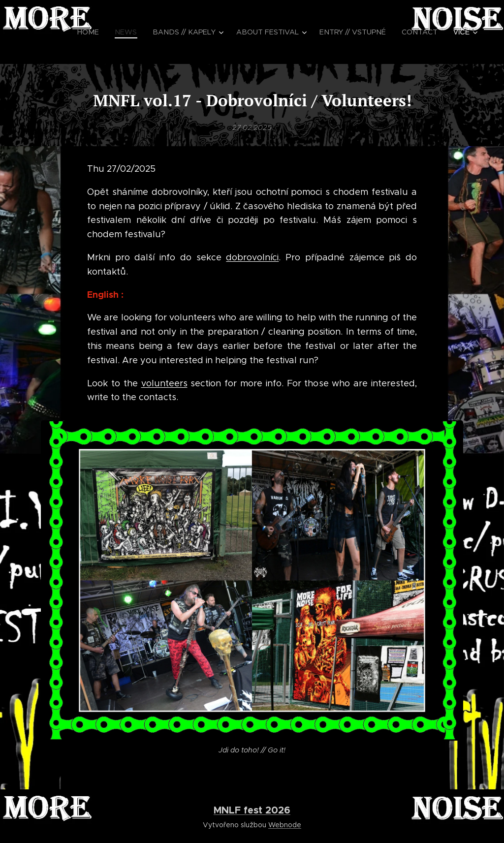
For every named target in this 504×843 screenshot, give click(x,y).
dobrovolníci (252, 257)
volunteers (164, 383)
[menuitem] (110, 32)
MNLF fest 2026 (252, 810)
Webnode (285, 825)
